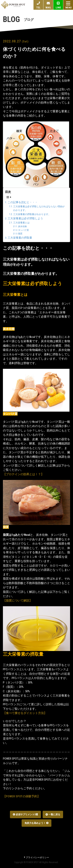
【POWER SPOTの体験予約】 (22, 796)
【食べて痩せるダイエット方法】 (25, 713)
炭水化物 (22, 226)
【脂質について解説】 (18, 601)
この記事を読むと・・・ (23, 202)
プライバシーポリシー (36, 857)
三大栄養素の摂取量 (20, 238)
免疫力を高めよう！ (36, 823)
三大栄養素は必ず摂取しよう (25, 218)
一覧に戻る (53, 814)
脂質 (20, 234)
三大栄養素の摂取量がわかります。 (32, 214)
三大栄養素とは (21, 223)
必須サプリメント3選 (25, 814)
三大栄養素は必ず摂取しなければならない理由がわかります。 (39, 208)
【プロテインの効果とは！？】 (23, 474)
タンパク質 (23, 230)
